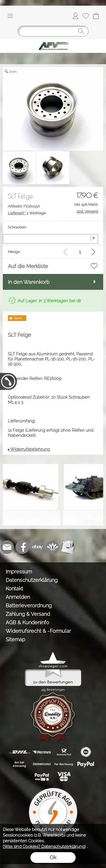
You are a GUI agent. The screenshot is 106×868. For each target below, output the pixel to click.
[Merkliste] (86, 16)
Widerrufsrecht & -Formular (38, 631)
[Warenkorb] (96, 16)
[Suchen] (53, 31)
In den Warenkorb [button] (29, 282)
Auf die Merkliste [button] (28, 266)
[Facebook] (22, 547)
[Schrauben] (50, 239)
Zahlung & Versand (28, 614)
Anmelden (18, 597)
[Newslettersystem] (68, 547)
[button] (10, 16)
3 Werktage (27, 213)
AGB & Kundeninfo (27, 622)
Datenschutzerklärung (32, 580)
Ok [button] (53, 857)
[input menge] (80, 252)
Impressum (19, 572)
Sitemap (15, 639)
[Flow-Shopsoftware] (53, 547)
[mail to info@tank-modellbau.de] (7, 547)
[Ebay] (38, 547)
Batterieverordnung (29, 605)
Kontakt (14, 589)
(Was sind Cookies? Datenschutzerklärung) (44, 847)
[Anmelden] (75, 16)
